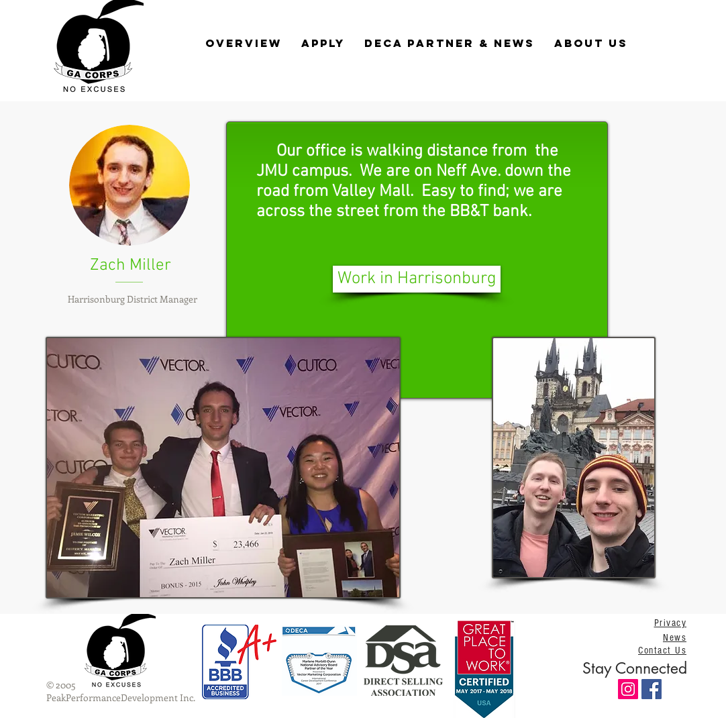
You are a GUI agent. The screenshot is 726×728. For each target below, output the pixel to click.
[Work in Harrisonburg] (417, 279)
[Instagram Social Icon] (628, 689)
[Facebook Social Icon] (652, 689)
